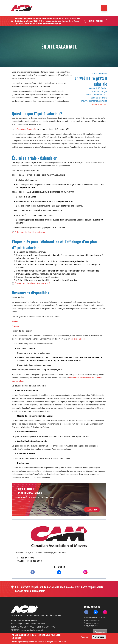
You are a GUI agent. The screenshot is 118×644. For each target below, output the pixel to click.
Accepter (85, 637)
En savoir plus (61, 641)
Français (16, 326)
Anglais (15, 321)
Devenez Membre (96, 21)
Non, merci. (99, 637)
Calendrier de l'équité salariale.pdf (30, 232)
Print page (100, 632)
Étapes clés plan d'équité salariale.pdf (32, 283)
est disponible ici (78, 339)
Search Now (92, 510)
